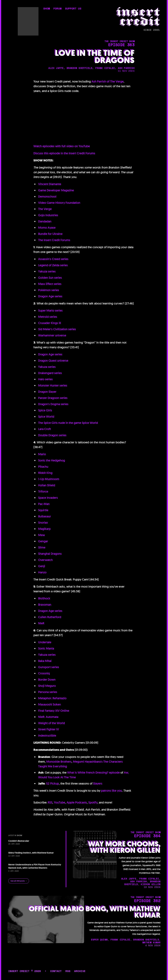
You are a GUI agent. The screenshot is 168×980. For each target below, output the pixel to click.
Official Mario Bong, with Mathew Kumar (95, 912)
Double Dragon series (52, 435)
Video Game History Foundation (59, 203)
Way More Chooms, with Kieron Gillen (124, 847)
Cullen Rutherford (50, 617)
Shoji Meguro (47, 686)
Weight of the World (52, 723)
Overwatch (45, 560)
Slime (42, 547)
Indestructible (47, 736)
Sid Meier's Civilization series (57, 329)
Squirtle (43, 510)
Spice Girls (45, 410)
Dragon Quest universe (53, 361)
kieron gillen (151, 884)
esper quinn (99, 940)
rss (68, 971)
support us (73, 9)
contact (56, 971)
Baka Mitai (45, 661)
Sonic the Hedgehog (52, 460)
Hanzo (42, 572)
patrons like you (112, 791)
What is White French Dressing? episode (93, 773)
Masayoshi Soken (50, 704)
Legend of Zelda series (53, 265)
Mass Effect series (50, 284)
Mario (42, 454)
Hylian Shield (47, 485)
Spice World (46, 417)
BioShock (44, 598)
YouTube (60, 802)
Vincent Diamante (50, 184)
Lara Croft (45, 429)
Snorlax (43, 523)
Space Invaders (48, 498)
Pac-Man (44, 504)
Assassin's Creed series (53, 259)
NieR (41, 623)
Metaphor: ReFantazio (52, 698)
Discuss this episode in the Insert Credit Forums (64, 153)
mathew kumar (151, 942)
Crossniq (44, 673)
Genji (42, 566)
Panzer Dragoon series (53, 398)
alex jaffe (56, 68)
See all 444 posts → (19, 881)
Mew (42, 535)
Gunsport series (49, 667)
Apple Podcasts (77, 802)
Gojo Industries (48, 215)
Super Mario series (50, 311)
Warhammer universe (52, 335)
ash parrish (126, 68)
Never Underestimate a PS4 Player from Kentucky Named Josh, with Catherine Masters (35, 866)
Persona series (48, 692)
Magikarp (44, 529)
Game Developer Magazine (56, 190)
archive (80, 971)
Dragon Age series (50, 296)
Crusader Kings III (50, 323)
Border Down (47, 680)
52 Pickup (53, 783)
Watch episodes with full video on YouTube (62, 146)
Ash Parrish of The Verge (108, 81)
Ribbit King (45, 473)
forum (57, 9)
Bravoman (45, 605)
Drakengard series (50, 373)
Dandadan (45, 221)
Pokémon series (49, 290)
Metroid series (48, 317)
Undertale (45, 642)
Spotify (93, 802)
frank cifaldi (105, 68)
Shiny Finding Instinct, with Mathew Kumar (31, 853)
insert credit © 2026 (25, 971)
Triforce (43, 491)
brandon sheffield (79, 68)
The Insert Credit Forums (54, 240)
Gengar (43, 541)
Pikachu (43, 467)
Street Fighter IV (49, 729)
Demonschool (47, 197)
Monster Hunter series (53, 385)
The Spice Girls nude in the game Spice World (68, 423)
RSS (50, 802)
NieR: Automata (48, 717)
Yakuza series (47, 271)
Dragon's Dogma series (53, 404)
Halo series (45, 379)
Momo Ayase (47, 228)
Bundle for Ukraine (50, 234)
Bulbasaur (45, 516)
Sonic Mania (46, 648)
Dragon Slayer (47, 392)
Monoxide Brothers (59, 762)
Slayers (98, 783)
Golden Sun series (50, 278)
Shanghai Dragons (50, 554)
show (46, 9)
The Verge (45, 209)
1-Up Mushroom (49, 479)
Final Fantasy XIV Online (54, 711)
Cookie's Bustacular (19, 841)
